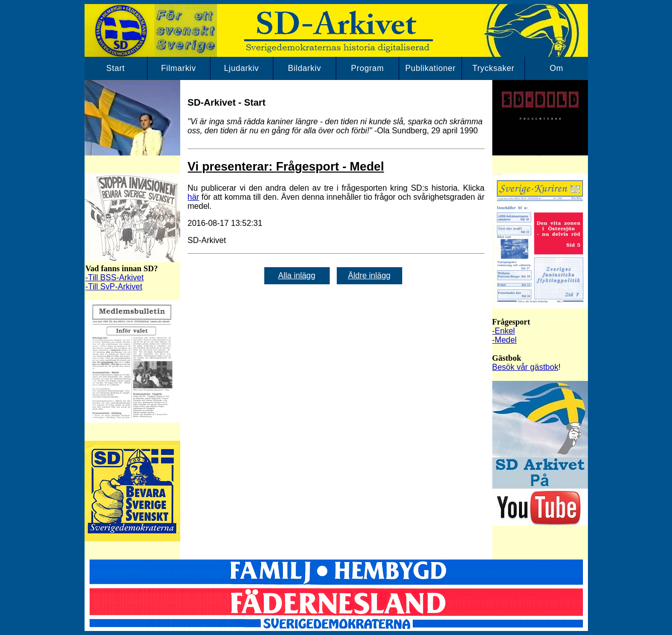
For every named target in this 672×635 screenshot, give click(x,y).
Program (367, 68)
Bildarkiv (305, 68)
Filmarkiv (178, 68)
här (194, 197)
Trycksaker (493, 68)
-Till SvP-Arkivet (114, 287)
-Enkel (504, 331)
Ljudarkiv (241, 68)
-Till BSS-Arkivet (115, 277)
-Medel (505, 340)
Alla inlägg (297, 275)
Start (116, 68)
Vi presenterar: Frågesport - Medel (286, 166)
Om (556, 68)
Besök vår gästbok (526, 367)
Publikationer (430, 68)
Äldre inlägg (369, 275)
